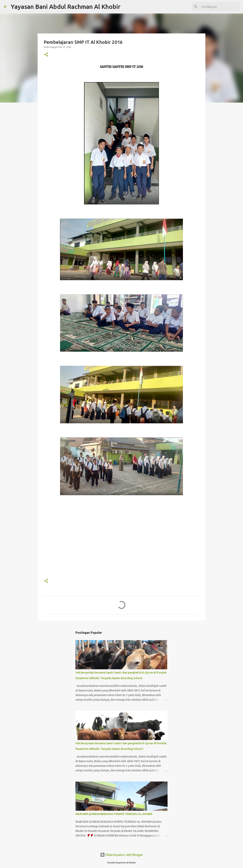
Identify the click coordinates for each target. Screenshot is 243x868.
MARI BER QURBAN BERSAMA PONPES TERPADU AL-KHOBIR (114, 814)
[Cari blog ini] (220, 7)
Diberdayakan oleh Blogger (122, 855)
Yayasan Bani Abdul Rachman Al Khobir (66, 7)
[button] (46, 55)
